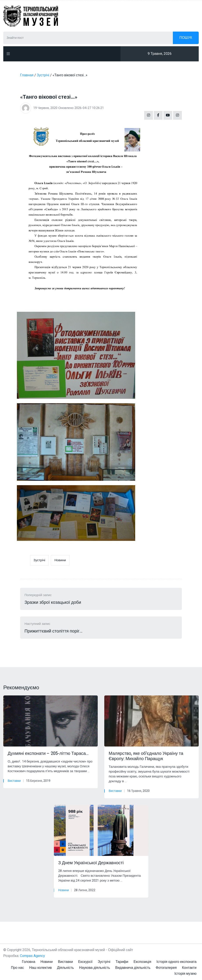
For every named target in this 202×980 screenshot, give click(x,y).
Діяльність (65, 968)
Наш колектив (40, 968)
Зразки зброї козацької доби (53, 602)
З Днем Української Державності (92, 863)
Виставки (14, 781)
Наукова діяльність (95, 968)
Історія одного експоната (176, 962)
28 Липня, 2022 (85, 890)
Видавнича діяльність (133, 968)
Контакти (189, 968)
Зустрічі (39, 560)
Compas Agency (32, 956)
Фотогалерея (166, 968)
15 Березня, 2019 (38, 781)
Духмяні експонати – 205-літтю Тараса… (48, 754)
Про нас (17, 968)
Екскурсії (85, 962)
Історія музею (185, 974)
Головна (29, 962)
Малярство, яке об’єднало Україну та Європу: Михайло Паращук (146, 756)
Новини (60, 560)
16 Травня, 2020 (138, 791)
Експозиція (142, 962)
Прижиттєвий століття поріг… (54, 631)
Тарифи (122, 962)
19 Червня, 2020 (45, 108)
